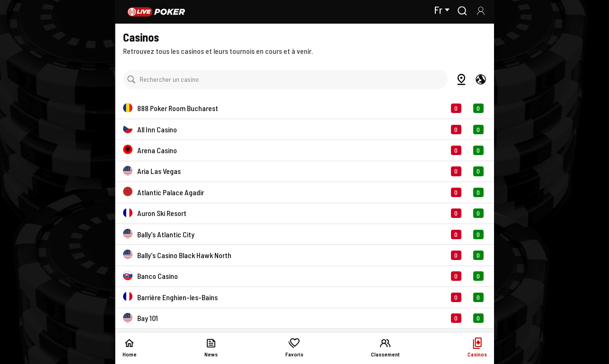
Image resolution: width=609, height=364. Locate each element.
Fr (442, 10)
